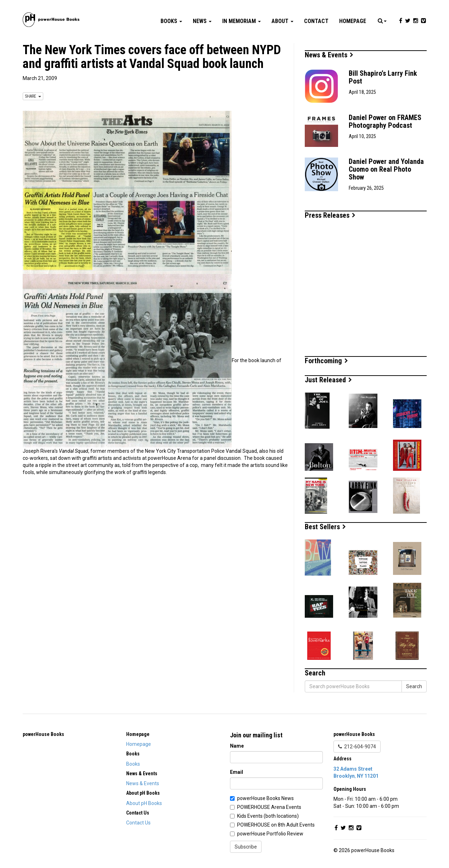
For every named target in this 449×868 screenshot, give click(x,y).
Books (171, 21)
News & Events (329, 55)
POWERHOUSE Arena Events (269, 807)
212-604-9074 (357, 747)
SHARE (33, 96)
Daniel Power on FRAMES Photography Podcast (385, 121)
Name (237, 746)
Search (414, 686)
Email (237, 772)
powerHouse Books (43, 734)
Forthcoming (326, 361)
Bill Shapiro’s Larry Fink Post (383, 77)
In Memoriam (242, 21)
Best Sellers (325, 527)
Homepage (353, 21)
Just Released (328, 380)
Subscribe (246, 847)
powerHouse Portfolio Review (270, 834)
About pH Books (144, 803)
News (202, 21)
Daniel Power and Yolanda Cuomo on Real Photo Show (386, 169)
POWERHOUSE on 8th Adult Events (276, 825)
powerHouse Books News (265, 798)
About (282, 21)
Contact (316, 21)
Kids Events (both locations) (268, 816)
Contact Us (138, 823)
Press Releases (330, 215)
